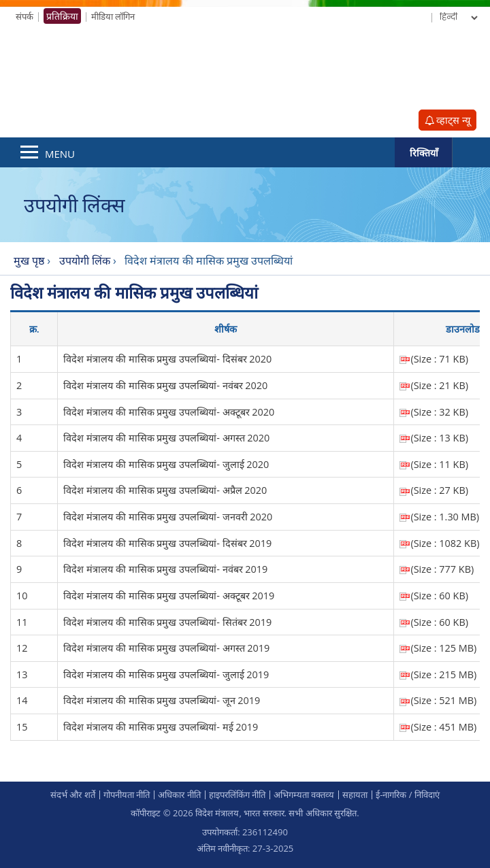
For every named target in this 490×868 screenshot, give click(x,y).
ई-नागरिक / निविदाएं (408, 795)
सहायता (355, 795)
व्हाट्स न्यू (448, 120)
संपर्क (24, 16)
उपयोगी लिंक (86, 261)
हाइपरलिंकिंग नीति (237, 795)
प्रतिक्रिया (62, 16)
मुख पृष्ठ (29, 261)
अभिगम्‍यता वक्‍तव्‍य (304, 795)
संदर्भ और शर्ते (73, 795)
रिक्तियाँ (424, 153)
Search (471, 152)
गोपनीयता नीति (127, 795)
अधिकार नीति (179, 795)
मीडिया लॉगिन (113, 16)
